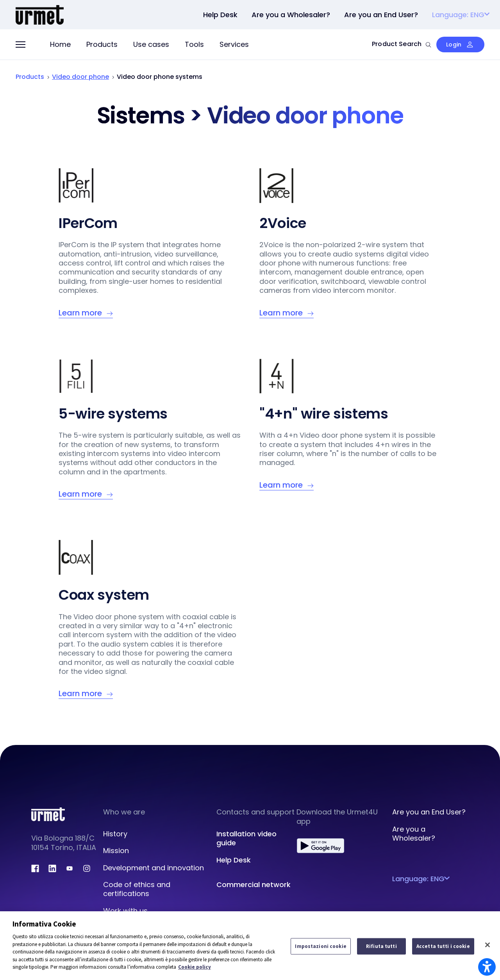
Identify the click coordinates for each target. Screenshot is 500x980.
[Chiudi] (487, 945)
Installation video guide (246, 838)
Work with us (125, 911)
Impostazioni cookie (321, 946)
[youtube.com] (70, 868)
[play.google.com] (321, 846)
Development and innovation (154, 868)
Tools (194, 44)
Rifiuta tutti (381, 946)
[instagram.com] (87, 868)
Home (60, 44)
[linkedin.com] (52, 868)
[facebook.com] (35, 868)
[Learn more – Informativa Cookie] (86, 313)
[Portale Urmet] (40, 14)
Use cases (151, 44)
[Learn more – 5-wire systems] (86, 494)
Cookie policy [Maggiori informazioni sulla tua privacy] (195, 967)
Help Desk (234, 860)
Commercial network (254, 885)
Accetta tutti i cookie (443, 946)
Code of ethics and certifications (137, 889)
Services (234, 44)
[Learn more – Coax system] (86, 694)
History (115, 834)
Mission (116, 851)
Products (102, 44)
